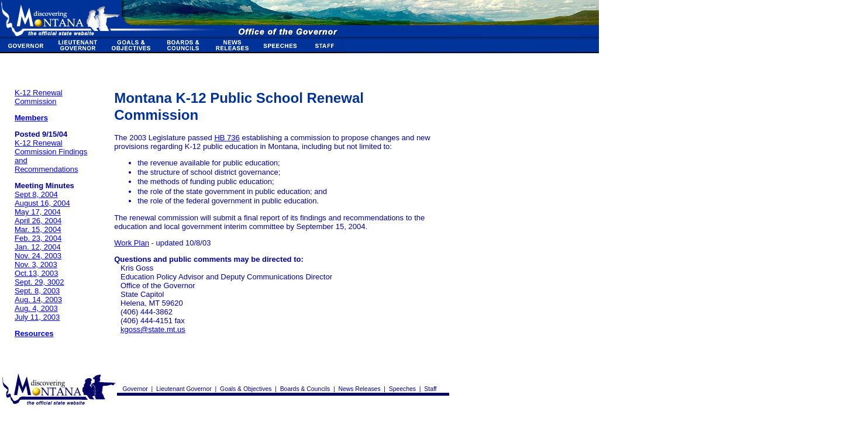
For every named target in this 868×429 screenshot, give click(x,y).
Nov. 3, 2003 (36, 264)
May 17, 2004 (38, 212)
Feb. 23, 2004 (38, 238)
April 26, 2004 (38, 221)
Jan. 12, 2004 (38, 247)
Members (31, 118)
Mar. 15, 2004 (38, 229)
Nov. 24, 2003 (38, 256)
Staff (430, 389)
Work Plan (132, 243)
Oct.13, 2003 (36, 273)
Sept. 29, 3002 (39, 282)
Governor (135, 389)
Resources (34, 333)
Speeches (402, 389)
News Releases (359, 389)
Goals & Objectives (246, 389)
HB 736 (227, 138)
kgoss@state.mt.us (153, 329)
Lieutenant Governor (184, 389)
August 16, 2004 (42, 203)
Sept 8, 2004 (36, 194)
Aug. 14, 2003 (38, 300)
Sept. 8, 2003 (37, 291)
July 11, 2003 (37, 317)
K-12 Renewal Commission (39, 97)
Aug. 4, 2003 (36, 308)
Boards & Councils (305, 389)
